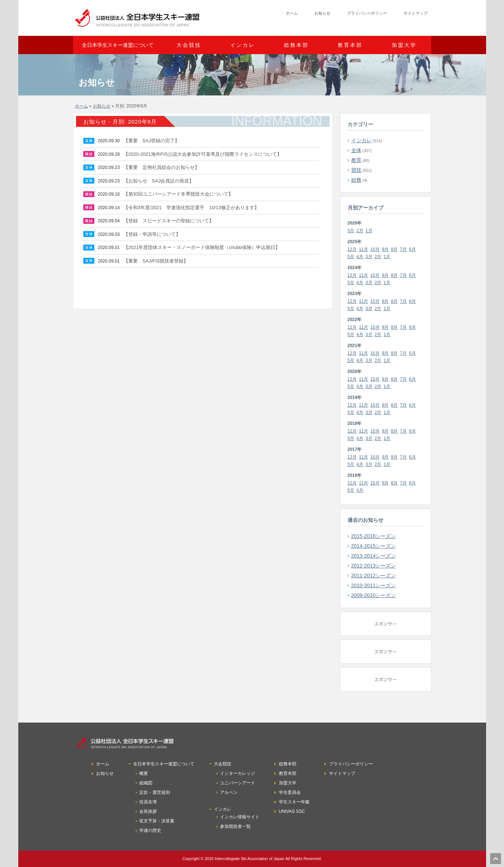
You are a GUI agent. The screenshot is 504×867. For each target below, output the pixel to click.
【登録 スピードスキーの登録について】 (169, 221)
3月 (351, 231)
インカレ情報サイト (240, 817)
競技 (356, 170)
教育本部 (350, 45)
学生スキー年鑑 (294, 802)
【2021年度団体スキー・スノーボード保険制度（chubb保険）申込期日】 (202, 247)
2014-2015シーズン (374, 546)
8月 (395, 249)
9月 (385, 249)
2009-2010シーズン (374, 595)
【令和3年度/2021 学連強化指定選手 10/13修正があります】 (191, 208)
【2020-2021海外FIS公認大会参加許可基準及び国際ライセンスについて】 (203, 154)
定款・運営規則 (155, 792)
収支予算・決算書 (157, 821)
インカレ (361, 140)
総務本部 (296, 45)
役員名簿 (148, 802)
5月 (351, 257)
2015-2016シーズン (374, 536)
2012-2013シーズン (374, 566)
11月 (363, 249)
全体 (356, 150)
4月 (360, 257)
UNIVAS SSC (292, 811)
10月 (375, 249)
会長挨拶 (148, 811)
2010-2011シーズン (374, 585)
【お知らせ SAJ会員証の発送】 (159, 181)
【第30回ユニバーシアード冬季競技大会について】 (178, 194)
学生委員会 (290, 792)
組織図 (146, 783)
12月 (352, 249)
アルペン (229, 792)
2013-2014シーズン (374, 556)
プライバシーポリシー (367, 13)
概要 (144, 773)
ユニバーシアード (238, 783)
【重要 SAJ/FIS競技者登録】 (156, 261)
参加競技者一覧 (235, 826)
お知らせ (322, 13)
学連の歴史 (150, 830)
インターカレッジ (238, 773)
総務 (356, 180)
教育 (356, 160)
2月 (360, 231)
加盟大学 (404, 45)
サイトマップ (416, 13)
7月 (403, 249)
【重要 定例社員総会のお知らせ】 (162, 167)
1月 (369, 231)
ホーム (292, 13)
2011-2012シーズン (374, 576)
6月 (412, 249)
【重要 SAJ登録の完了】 (152, 141)
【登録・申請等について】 (152, 234)
